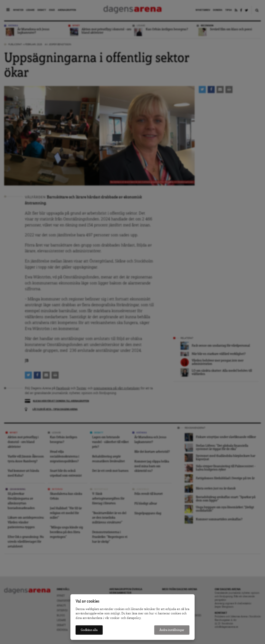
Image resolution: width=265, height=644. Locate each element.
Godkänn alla (89, 630)
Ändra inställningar (172, 630)
